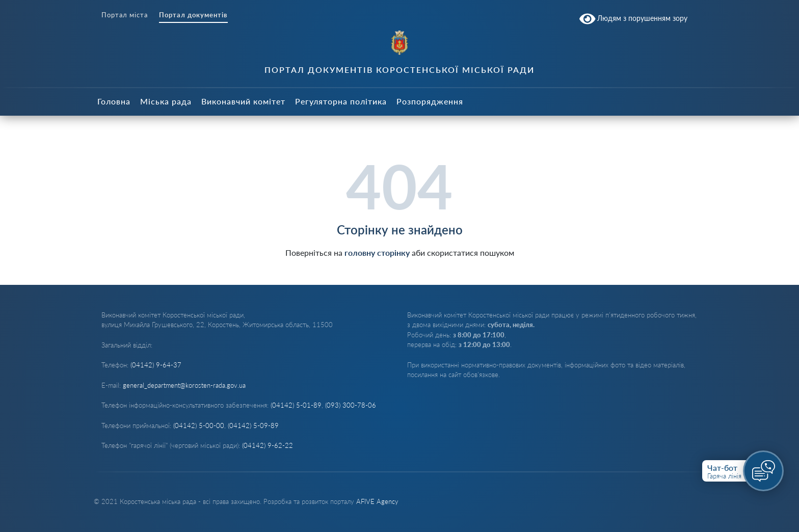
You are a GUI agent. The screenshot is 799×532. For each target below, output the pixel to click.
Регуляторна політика (341, 101)
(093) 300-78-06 (351, 405)
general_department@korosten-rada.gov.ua (184, 385)
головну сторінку (377, 252)
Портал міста (125, 15)
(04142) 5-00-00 (199, 425)
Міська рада (166, 101)
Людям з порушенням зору (634, 19)
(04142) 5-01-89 (296, 405)
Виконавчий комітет (243, 101)
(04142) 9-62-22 (268, 445)
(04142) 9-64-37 (156, 365)
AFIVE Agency (377, 501)
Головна (114, 101)
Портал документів (193, 15)
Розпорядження (430, 101)
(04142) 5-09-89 (253, 425)
